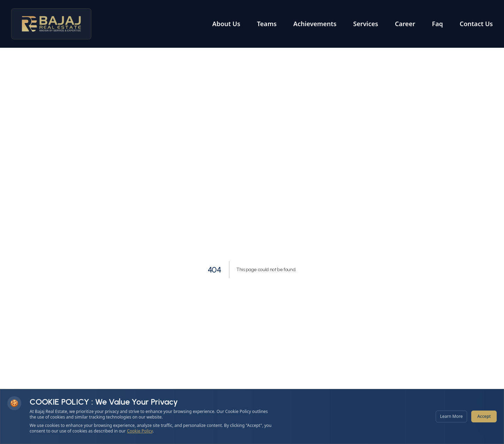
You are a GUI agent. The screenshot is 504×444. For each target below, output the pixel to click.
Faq (437, 24)
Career (405, 24)
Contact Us (476, 24)
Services (366, 24)
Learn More (452, 416)
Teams (267, 24)
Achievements (315, 24)
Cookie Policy (140, 431)
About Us (226, 24)
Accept (484, 416)
